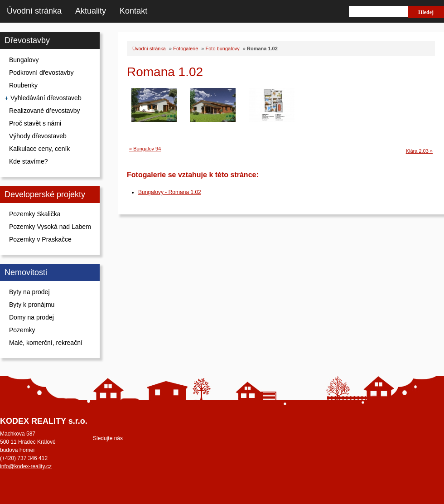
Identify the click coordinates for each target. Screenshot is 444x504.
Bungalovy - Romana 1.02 (170, 192)
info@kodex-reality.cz (26, 466)
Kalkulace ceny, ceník (39, 149)
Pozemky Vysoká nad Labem (50, 227)
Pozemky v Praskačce (40, 239)
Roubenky (23, 85)
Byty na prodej (29, 292)
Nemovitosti (26, 272)
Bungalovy (24, 60)
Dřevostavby (27, 40)
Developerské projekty (45, 194)
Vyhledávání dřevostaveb (46, 98)
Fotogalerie (186, 48)
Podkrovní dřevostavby (41, 73)
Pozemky (22, 330)
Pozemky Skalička (35, 214)
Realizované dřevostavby (44, 111)
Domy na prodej (31, 317)
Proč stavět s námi (35, 123)
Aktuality (91, 11)
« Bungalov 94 (145, 149)
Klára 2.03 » (419, 151)
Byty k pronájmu (32, 305)
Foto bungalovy (223, 48)
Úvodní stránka (34, 11)
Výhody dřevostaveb (38, 136)
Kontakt (133, 11)
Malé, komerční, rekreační (46, 343)
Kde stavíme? (29, 161)
